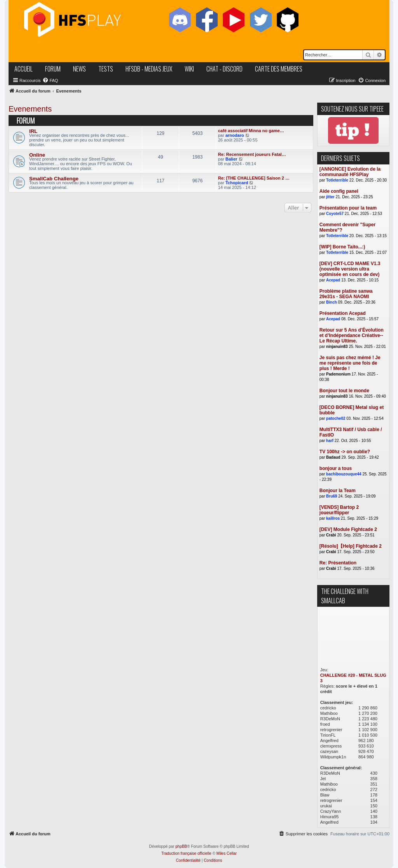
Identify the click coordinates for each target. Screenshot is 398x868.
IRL (33, 131)
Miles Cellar (227, 853)
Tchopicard (237, 183)
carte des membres (279, 69)
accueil (24, 69)
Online (37, 155)
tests (106, 69)
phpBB (181, 846)
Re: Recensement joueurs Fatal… (252, 154)
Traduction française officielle (186, 853)
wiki (189, 69)
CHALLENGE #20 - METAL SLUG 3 (353, 678)
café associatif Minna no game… (251, 131)
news (79, 69)
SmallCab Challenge (54, 179)
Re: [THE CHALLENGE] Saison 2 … (254, 178)
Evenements (30, 109)
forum (53, 69)
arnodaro (235, 135)
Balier (231, 159)
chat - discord (224, 69)
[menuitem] (50, 80)
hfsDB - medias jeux (149, 69)
